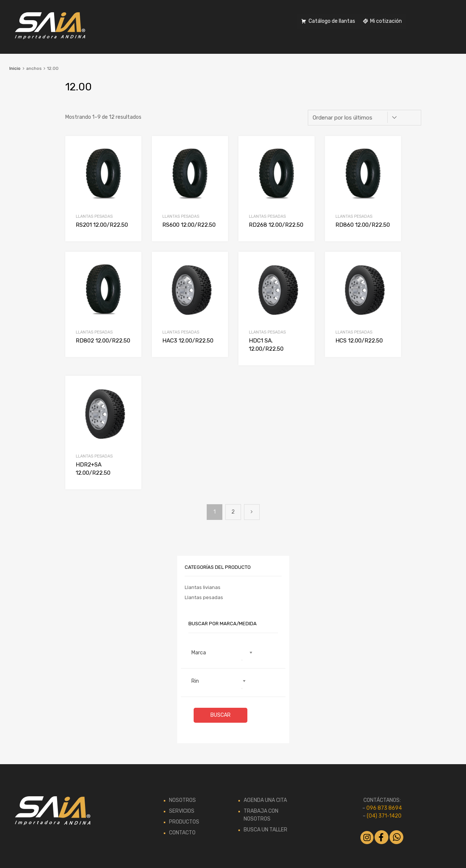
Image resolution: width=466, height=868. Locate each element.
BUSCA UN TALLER (265, 830)
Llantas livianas (203, 587)
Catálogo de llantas (332, 21)
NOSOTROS (182, 800)
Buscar (221, 715)
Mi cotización (386, 21)
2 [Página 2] (233, 512)
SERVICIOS (182, 811)
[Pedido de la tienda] (365, 118)
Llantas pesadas (94, 216)
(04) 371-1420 (384, 816)
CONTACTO (182, 833)
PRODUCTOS (184, 822)
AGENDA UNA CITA (265, 800)
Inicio (15, 68)
